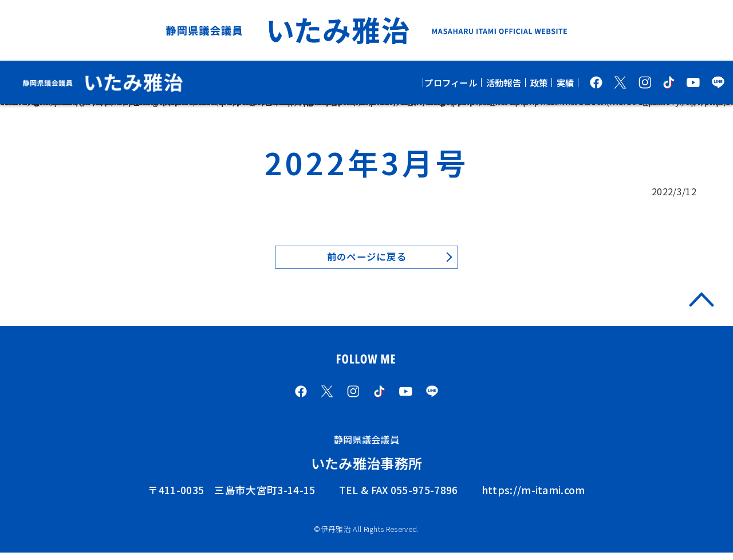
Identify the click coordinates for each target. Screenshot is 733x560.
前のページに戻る (367, 258)
